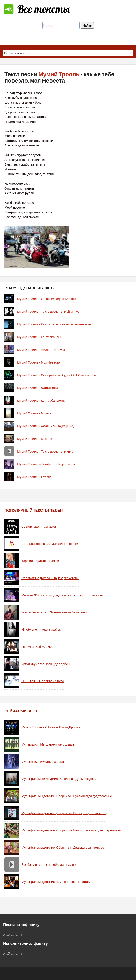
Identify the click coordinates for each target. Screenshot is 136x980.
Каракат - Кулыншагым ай (40, 561)
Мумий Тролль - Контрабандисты (41, 400)
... (12, 935)
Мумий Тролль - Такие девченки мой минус (48, 311)
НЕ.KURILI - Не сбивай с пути (42, 681)
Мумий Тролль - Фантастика (38, 388)
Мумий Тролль (59, 74)
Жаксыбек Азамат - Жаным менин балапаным (55, 612)
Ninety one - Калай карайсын (42, 629)
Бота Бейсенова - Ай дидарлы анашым (50, 544)
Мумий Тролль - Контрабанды (39, 337)
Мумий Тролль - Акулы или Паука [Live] (46, 426)
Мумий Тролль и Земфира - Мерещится (46, 464)
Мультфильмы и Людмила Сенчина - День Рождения (60, 779)
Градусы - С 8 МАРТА (37, 647)
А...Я (18, 935)
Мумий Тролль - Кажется (35, 439)
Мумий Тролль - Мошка (34, 413)
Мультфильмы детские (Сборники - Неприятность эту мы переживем (71, 830)
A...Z (7, 935)
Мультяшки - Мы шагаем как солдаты (48, 744)
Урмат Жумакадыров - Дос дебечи (46, 664)
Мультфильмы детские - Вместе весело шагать (56, 882)
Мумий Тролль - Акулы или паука (41, 350)
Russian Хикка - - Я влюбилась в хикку (49, 864)
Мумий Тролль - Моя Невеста (39, 362)
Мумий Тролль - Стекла (34, 477)
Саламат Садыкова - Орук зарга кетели (50, 578)
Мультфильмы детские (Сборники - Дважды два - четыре (63, 847)
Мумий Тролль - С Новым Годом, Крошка (47, 299)
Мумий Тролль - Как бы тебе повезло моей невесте (54, 324)
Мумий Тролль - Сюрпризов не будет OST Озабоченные (58, 375)
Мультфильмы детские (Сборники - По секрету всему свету (64, 813)
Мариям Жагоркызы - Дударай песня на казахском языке (63, 595)
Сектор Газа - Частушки (39, 526)
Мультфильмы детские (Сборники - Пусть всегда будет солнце (67, 796)
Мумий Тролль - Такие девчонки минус (45, 451)
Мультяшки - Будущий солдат (43, 761)
